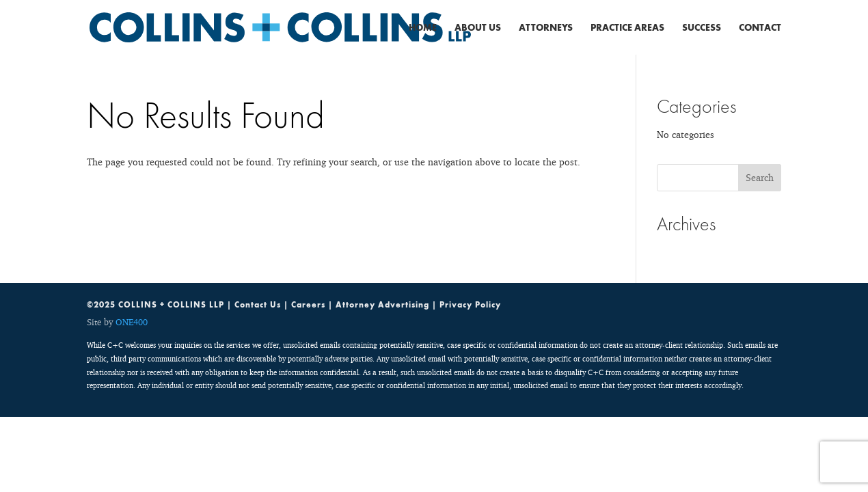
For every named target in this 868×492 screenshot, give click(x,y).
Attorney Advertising (382, 305)
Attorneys (546, 28)
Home (423, 28)
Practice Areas (627, 28)
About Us (478, 28)
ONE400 (132, 322)
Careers (308, 305)
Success (702, 28)
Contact (760, 28)
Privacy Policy (470, 305)
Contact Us (258, 305)
